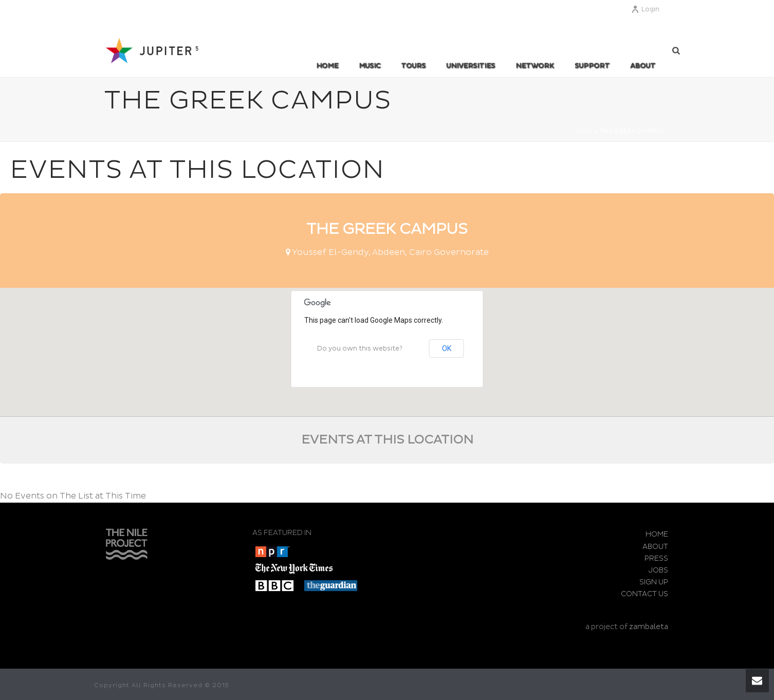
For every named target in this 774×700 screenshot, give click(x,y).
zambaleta (649, 627)
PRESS (656, 558)
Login (645, 10)
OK (447, 348)
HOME (657, 534)
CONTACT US (644, 594)
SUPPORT (592, 66)
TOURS (413, 66)
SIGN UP (654, 582)
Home (327, 66)
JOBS (658, 570)
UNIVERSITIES (471, 66)
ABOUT (643, 66)
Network (535, 66)
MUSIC (370, 66)
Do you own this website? (360, 349)
